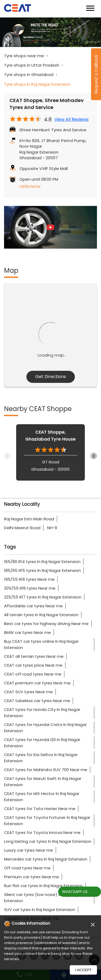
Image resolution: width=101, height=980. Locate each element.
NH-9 (52, 528)
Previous (7, 456)
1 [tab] (51, 40)
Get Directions (51, 377)
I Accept (83, 970)
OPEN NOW (30, 186)
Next (94, 456)
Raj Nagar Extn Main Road (29, 519)
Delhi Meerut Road (22, 528)
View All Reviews (72, 119)
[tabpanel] (50, 32)
